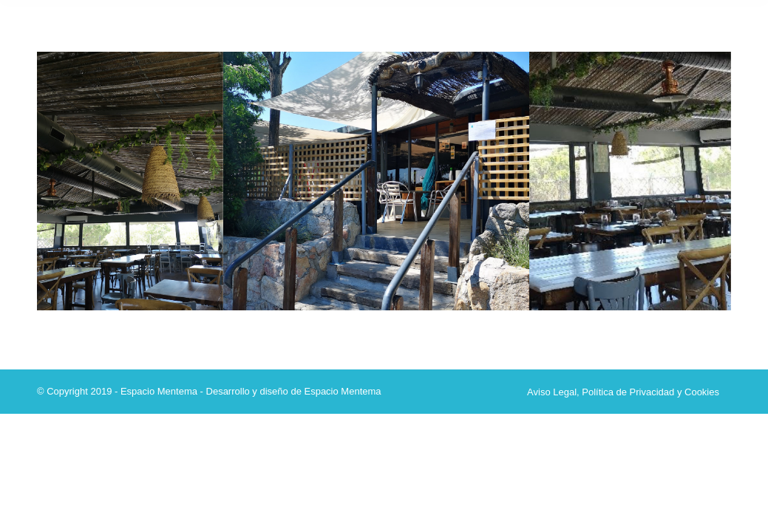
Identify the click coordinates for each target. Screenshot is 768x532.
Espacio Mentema (342, 391)
